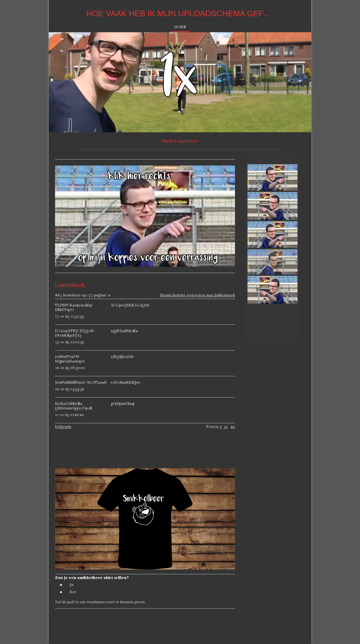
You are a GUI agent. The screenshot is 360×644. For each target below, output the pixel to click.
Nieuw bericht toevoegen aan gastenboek (197, 295)
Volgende (63, 427)
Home (180, 27)
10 (226, 427)
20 (233, 427)
